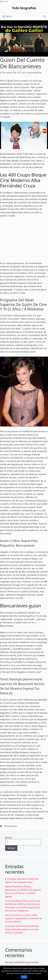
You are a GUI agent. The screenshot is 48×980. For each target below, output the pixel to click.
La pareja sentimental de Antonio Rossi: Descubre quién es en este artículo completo (22, 929)
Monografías (11, 826)
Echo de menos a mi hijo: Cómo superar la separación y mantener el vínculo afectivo (23, 918)
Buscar (9, 838)
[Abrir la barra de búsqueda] (44, 16)
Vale (24, 977)
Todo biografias (24, 8)
